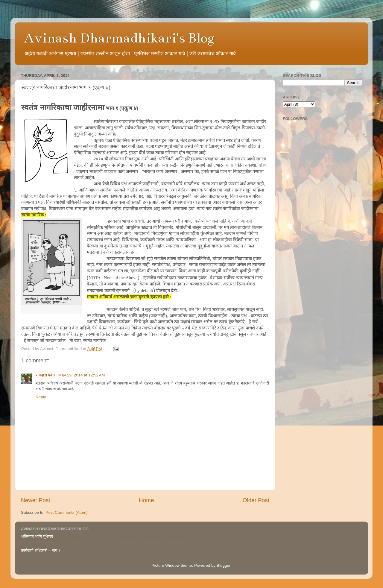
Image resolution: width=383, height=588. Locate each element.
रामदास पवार (46, 375)
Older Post (256, 500)
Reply (41, 397)
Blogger (224, 565)
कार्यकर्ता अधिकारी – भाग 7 (41, 550)
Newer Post (36, 500)
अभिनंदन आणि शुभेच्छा (37, 536)
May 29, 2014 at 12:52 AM (82, 375)
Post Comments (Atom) (67, 512)
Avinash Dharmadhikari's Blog (119, 38)
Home (146, 500)
